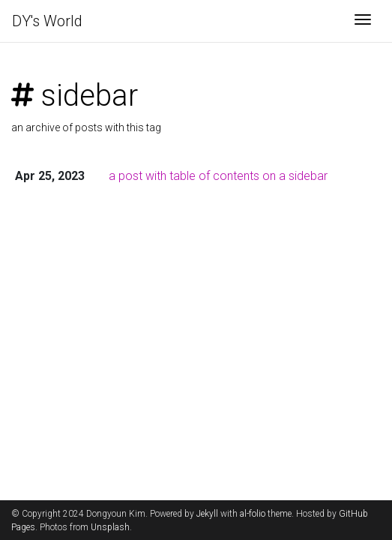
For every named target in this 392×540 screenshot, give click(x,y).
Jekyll (207, 514)
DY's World (47, 21)
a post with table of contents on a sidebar (218, 176)
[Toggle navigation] (363, 21)
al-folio (253, 514)
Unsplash (110, 527)
